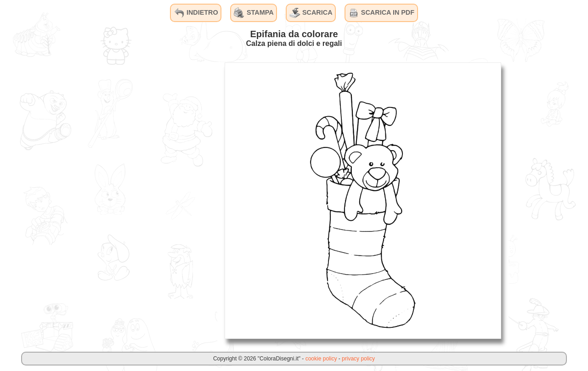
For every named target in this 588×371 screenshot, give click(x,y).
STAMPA (254, 13)
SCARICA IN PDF (381, 13)
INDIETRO (196, 13)
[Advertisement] (148, 200)
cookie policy (321, 359)
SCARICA (311, 13)
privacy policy (358, 359)
